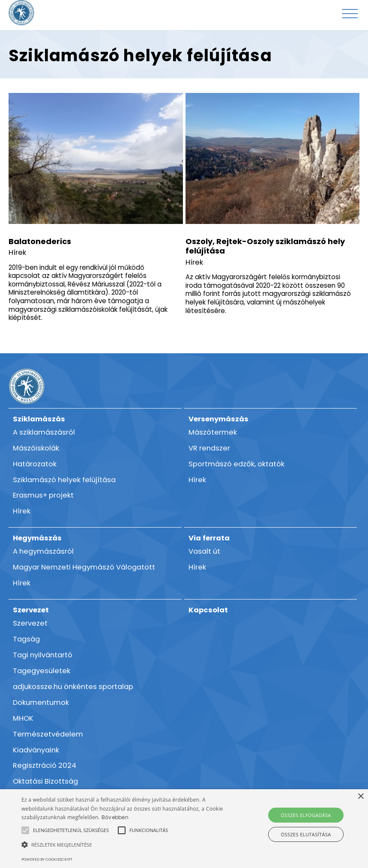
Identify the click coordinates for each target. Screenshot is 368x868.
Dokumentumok (41, 702)
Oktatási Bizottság (45, 781)
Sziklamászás (39, 419)
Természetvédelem (48, 734)
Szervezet (31, 610)
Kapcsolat (208, 610)
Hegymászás (37, 538)
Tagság (26, 639)
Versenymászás (218, 419)
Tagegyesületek (42, 671)
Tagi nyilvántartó (43, 655)
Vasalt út (204, 551)
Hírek (17, 252)
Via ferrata (209, 538)
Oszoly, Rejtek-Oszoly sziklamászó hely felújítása (265, 246)
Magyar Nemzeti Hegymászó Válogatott (84, 567)
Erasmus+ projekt (43, 495)
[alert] (184, 829)
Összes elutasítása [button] (306, 834)
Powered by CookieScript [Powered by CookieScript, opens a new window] (47, 859)
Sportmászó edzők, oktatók (236, 464)
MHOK (23, 718)
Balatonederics (40, 241)
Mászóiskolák (36, 448)
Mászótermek (213, 432)
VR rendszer (209, 448)
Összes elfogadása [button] (306, 815)
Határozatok (35, 464)
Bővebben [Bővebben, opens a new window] (115, 817)
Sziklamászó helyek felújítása (64, 480)
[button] (71, 830)
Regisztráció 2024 (45, 765)
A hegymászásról (43, 551)
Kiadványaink (36, 750)
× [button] (361, 797)
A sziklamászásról (44, 432)
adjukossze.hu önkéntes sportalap (73, 687)
